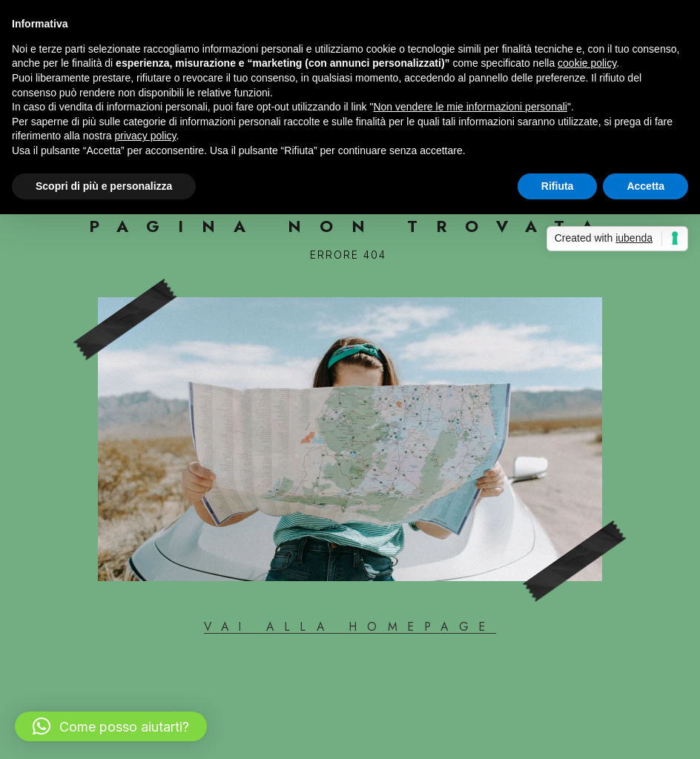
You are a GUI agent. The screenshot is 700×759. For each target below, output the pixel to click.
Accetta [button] (645, 186)
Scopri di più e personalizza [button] (104, 186)
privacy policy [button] (146, 136)
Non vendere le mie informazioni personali (470, 107)
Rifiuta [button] (558, 186)
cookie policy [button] (587, 63)
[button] (111, 726)
